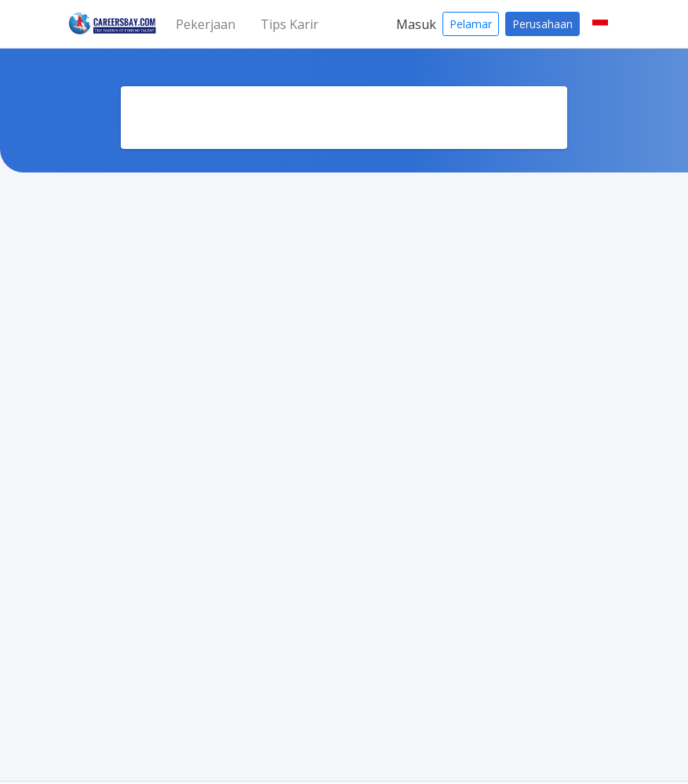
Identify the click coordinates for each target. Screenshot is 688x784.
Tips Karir (289, 24)
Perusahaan (542, 24)
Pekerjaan (206, 24)
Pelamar (471, 24)
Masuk (416, 24)
